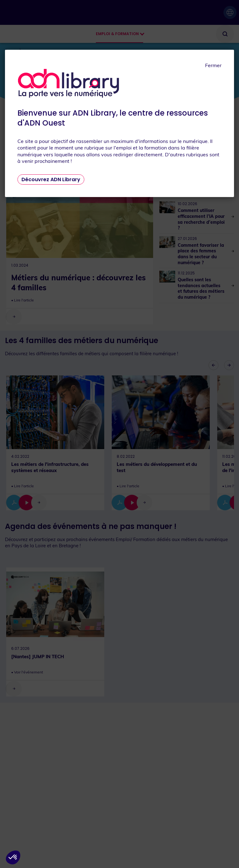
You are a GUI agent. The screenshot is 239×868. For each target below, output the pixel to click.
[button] (13, 857)
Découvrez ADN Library (51, 179)
